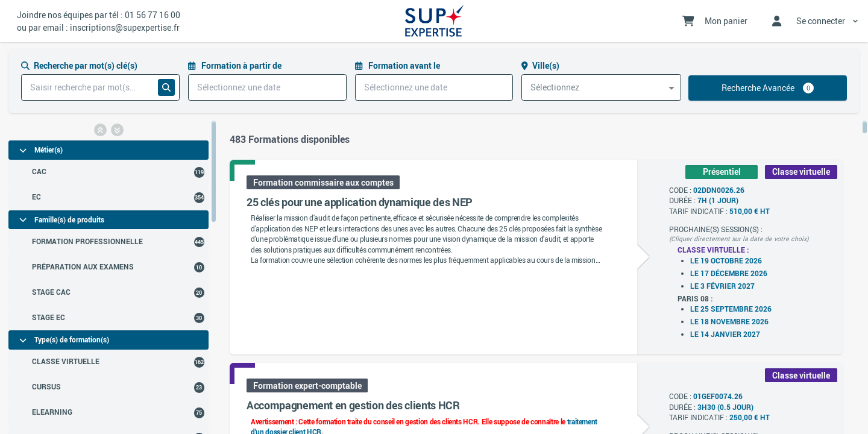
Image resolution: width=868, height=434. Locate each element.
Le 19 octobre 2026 (726, 261)
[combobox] (601, 87)
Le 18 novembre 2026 (729, 322)
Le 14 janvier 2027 (725, 334)
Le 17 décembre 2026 (729, 273)
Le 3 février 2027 (722, 286)
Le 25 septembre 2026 (731, 309)
